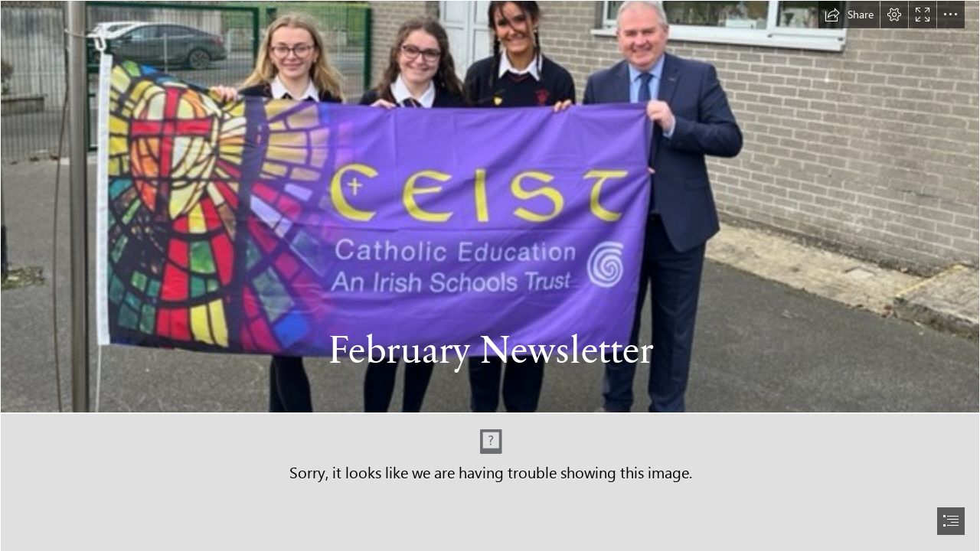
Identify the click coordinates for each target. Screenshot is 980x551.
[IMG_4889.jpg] (490, 207)
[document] (490, 275)
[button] (849, 15)
